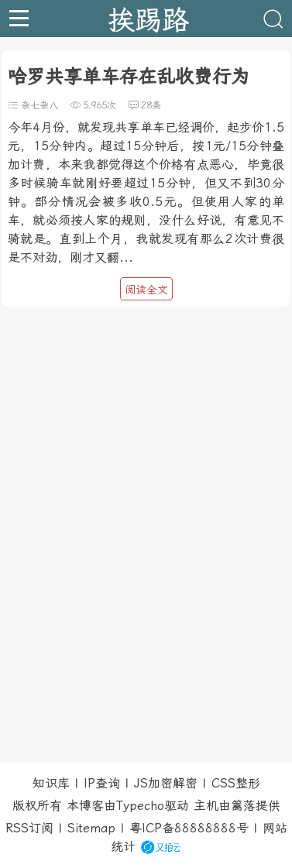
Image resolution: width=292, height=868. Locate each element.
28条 (151, 105)
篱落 (243, 806)
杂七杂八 (40, 105)
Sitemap (91, 828)
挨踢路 (148, 19)
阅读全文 (146, 290)
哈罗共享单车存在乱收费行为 (129, 77)
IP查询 (102, 783)
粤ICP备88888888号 (189, 828)
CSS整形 (236, 783)
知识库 (51, 783)
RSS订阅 (29, 828)
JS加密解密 (166, 783)
